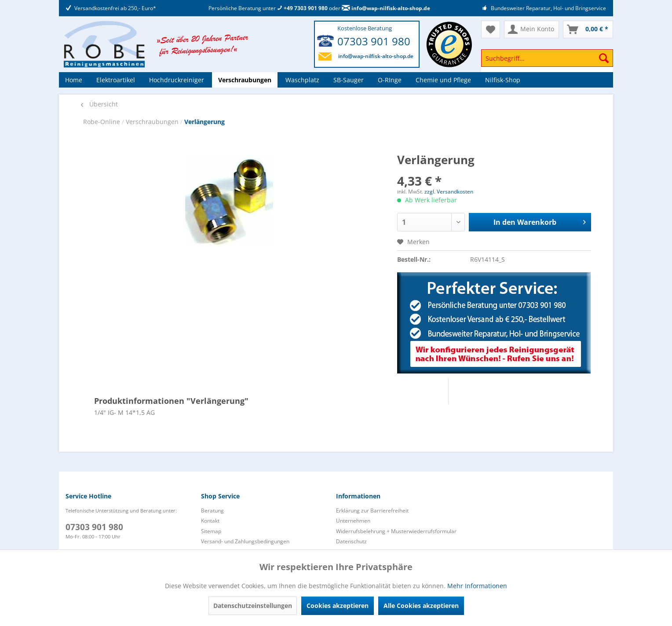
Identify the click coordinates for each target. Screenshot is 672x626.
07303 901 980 (374, 41)
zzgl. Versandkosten (449, 192)
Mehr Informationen (477, 586)
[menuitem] (547, 62)
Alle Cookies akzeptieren (421, 606)
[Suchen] (604, 58)
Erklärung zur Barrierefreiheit (372, 511)
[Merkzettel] (491, 29)
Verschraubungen (153, 122)
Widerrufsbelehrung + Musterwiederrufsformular (396, 531)
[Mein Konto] (531, 29)
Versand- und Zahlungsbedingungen (245, 541)
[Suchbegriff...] (547, 58)
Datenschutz (351, 541)
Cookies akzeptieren (338, 606)
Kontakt (210, 521)
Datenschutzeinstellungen (253, 606)
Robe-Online (102, 122)
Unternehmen (353, 521)
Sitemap (211, 531)
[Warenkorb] (588, 29)
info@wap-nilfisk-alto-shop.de (386, 8)
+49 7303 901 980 (302, 8)
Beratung (212, 511)
